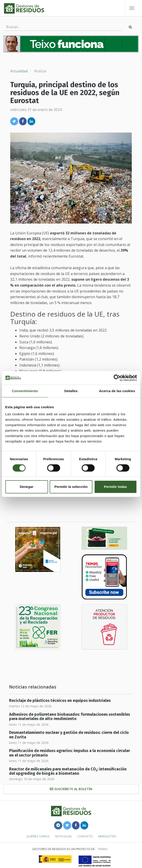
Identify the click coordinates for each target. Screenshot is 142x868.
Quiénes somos (38, 836)
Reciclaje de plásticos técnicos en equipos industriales (60, 701)
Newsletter (107, 836)
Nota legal (64, 836)
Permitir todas (116, 487)
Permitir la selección (71, 487)
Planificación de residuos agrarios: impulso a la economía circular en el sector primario (70, 753)
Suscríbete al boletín (71, 789)
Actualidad (19, 71)
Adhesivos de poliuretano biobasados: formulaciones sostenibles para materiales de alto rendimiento (70, 717)
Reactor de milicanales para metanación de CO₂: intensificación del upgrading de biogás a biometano (68, 771)
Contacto (85, 836)
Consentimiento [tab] (25, 391)
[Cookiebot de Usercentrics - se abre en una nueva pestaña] (117, 378)
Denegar (27, 487)
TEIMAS (103, 849)
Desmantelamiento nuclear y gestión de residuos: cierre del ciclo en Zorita (69, 735)
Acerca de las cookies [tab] (117, 391)
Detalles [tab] (71, 391)
